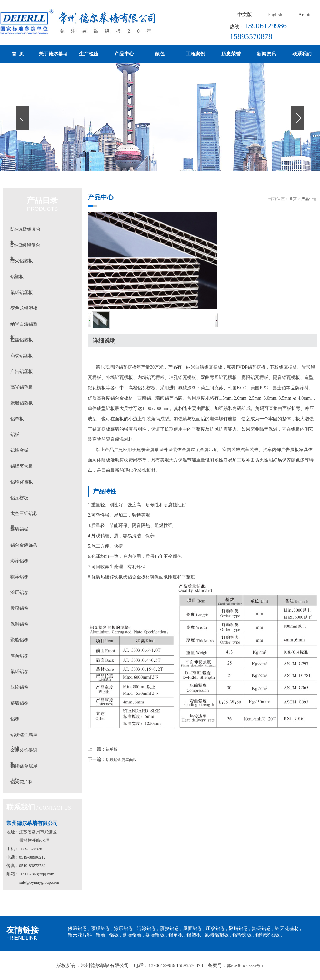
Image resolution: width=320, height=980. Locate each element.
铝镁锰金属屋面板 (24, 737)
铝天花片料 (22, 782)
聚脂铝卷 (19, 640)
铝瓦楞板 (19, 498)
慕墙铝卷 (19, 703)
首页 (293, 199)
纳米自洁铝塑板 (24, 326)
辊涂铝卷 (19, 577)
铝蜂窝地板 (22, 482)
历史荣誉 (231, 54)
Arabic (305, 15)
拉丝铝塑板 (22, 340)
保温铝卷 (19, 624)
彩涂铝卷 (19, 561)
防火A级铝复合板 (25, 232)
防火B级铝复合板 (25, 247)
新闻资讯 (266, 54)
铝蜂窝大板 (22, 466)
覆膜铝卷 (19, 608)
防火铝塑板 (22, 261)
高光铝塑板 (22, 387)
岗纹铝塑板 (22, 356)
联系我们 (302, 54)
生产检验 (89, 54)
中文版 (245, 15)
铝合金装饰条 (24, 545)
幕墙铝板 (19, 529)
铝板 (15, 435)
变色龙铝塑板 (24, 308)
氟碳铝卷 (19, 671)
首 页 (18, 54)
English (275, 15)
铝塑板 (17, 277)
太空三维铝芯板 (24, 516)
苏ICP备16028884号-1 (245, 966)
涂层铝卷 (19, 592)
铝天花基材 (287, 928)
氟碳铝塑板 (22, 292)
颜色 (160, 54)
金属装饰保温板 (24, 753)
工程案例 (195, 54)
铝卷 (15, 719)
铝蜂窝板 (19, 450)
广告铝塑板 (22, 371)
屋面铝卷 (19, 656)
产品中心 (124, 54)
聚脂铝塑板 (22, 403)
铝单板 (17, 419)
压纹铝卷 (19, 687)
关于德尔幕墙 (53, 54)
